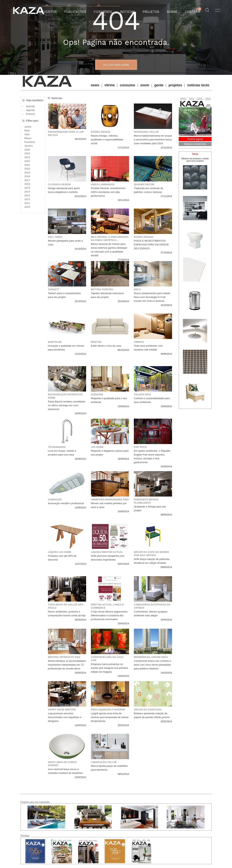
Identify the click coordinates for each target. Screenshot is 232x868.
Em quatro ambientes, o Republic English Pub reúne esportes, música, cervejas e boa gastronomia (152, 457)
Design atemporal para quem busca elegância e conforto (64, 190)
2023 (27, 157)
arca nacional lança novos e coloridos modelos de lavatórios (65, 771)
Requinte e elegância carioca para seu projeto (110, 453)
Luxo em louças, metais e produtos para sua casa (62, 453)
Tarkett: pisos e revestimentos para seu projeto (64, 295)
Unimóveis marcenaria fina (110, 500)
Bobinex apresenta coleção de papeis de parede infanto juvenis (152, 715)
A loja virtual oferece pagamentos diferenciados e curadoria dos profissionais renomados (109, 615)
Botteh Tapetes (102, 289)
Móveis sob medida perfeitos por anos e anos (109, 505)
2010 (27, 207)
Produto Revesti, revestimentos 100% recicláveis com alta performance (108, 192)
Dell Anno (55, 237)
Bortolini (55, 342)
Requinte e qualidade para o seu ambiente (109, 400)
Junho (28, 127)
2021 (27, 165)
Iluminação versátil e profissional (66, 503)
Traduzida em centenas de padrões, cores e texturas (148, 190)
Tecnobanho (57, 447)
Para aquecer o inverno (108, 710)
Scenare (97, 394)
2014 (27, 192)
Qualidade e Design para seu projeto (150, 508)
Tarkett (54, 289)
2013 (27, 195)
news (95, 85)
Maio (27, 131)
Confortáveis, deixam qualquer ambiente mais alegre (151, 614)
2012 (27, 199)
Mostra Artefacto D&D (64, 657)
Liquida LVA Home (60, 552)
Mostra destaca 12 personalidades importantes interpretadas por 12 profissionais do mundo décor (67, 665)
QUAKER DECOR (144, 184)
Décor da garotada (148, 710)
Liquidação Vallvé (104, 762)
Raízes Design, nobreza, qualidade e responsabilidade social (107, 140)
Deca (137, 289)
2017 (27, 180)
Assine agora (195, 139)
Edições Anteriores (195, 144)
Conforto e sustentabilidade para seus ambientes (152, 400)
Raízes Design (101, 132)
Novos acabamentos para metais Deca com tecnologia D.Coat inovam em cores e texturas (152, 297)
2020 (27, 169)
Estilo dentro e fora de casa (106, 346)
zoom (145, 85)
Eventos (31, 114)
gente (159, 85)
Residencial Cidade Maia (151, 657)
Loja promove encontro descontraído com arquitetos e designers (65, 717)
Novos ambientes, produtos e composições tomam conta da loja (67, 614)
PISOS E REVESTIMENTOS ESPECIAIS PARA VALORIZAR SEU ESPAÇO (151, 245)
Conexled (55, 500)
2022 (27, 161)
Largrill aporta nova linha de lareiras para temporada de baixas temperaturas (110, 717)
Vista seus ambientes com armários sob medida (148, 348)
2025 (27, 150)
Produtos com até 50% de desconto (62, 558)
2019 (27, 173)
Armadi (139, 342)
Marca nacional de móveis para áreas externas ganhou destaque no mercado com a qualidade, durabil (109, 250)
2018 (27, 176)
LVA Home (97, 447)
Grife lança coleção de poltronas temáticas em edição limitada (152, 561)
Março (28, 138)
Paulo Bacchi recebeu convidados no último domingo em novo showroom (67, 405)
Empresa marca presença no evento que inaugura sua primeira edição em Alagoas (109, 668)
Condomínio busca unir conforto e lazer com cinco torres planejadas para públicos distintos (152, 665)
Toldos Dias (142, 394)
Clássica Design (59, 184)
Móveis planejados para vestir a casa (65, 243)
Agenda (30, 110)
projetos (175, 85)
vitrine (110, 85)
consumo (128, 85)
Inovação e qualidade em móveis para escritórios (66, 348)
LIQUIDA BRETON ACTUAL (107, 552)
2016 (27, 184)
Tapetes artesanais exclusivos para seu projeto (107, 295)
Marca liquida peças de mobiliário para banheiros (109, 768)
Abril (27, 134)
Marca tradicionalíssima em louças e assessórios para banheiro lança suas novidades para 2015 (153, 140)
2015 (27, 188)
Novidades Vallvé (146, 132)
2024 (27, 153)
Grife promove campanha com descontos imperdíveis (108, 558)
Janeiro (29, 146)
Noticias (30, 106)
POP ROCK (140, 447)
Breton (96, 342)
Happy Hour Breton (62, 710)
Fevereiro (30, 142)
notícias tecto (198, 85)
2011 (27, 203)
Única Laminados (103, 184)
